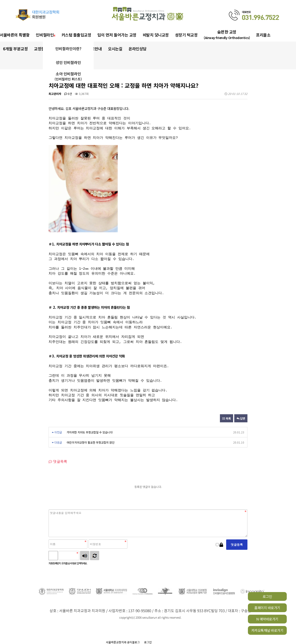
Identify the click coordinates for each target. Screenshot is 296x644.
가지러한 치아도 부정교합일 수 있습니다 (90, 432)
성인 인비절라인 (68, 62)
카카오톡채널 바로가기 (267, 630)
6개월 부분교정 (15, 49)
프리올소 (263, 35)
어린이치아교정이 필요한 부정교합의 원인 (91, 442)
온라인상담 (138, 49)
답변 (241, 418)
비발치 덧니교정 (156, 35)
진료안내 (95, 49)
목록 (227, 418)
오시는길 (115, 49)
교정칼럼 (42, 49)
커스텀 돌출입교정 (76, 35)
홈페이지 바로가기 (267, 608)
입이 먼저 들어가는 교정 (117, 35)
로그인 (267, 596)
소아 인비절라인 (68, 76)
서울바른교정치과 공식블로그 (123, 642)
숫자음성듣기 (85, 556)
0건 (68, 94)
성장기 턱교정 (186, 35)
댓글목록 (58, 461)
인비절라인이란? (68, 48)
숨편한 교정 (227, 35)
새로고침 (95, 556)
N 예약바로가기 (267, 619)
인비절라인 (46, 35)
